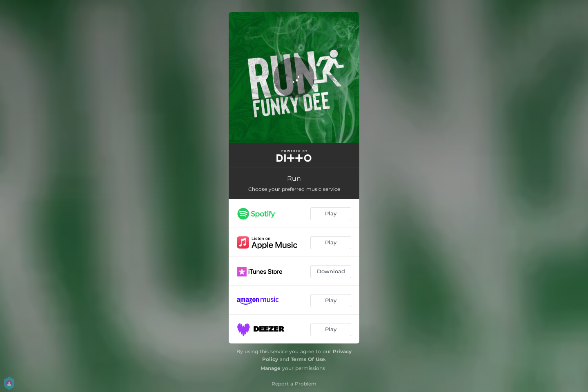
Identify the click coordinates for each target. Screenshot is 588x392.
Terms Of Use (308, 359)
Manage (271, 368)
